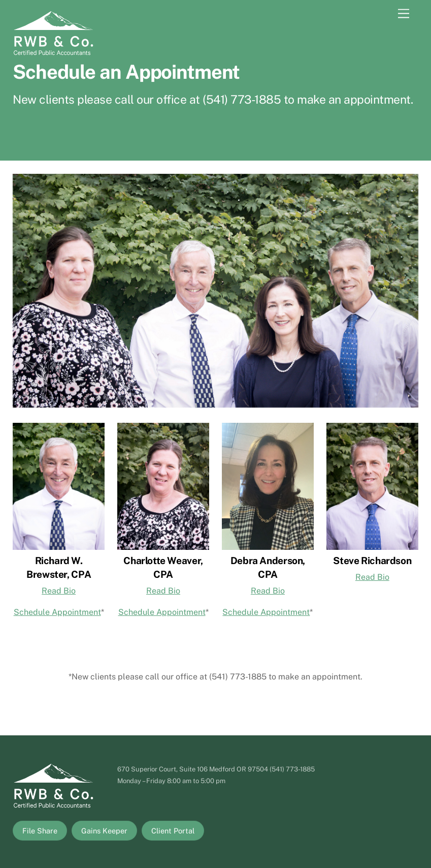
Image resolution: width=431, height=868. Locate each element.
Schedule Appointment (57, 612)
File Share (40, 831)
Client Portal (173, 831)
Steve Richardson (372, 561)
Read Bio (59, 591)
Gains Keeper (104, 831)
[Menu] (404, 14)
